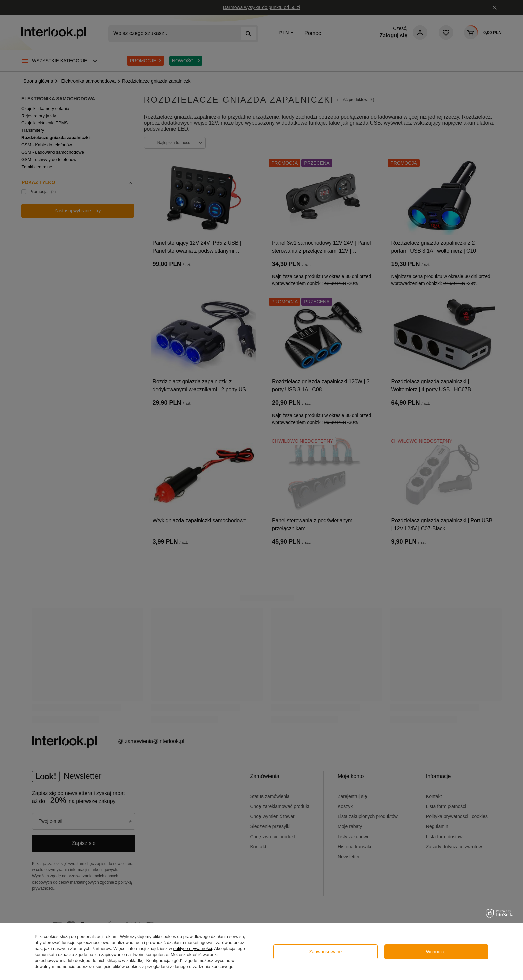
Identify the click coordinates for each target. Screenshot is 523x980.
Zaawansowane (325, 952)
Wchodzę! (436, 952)
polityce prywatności (192, 948)
